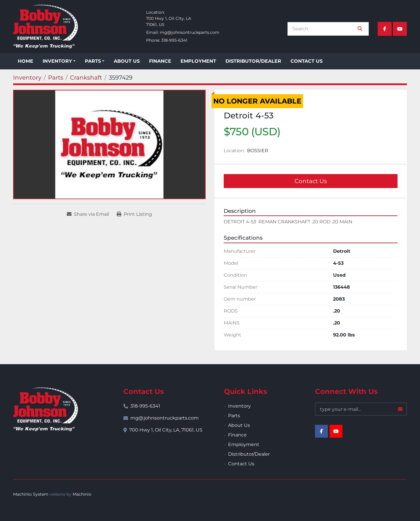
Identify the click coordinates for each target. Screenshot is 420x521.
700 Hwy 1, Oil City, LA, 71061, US (166, 430)
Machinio (82, 494)
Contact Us (307, 61)
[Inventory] (27, 78)
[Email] (361, 409)
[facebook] (385, 29)
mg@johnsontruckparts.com (190, 32)
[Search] (324, 29)
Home (26, 61)
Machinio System (31, 494)
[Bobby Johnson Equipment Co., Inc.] (45, 409)
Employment (198, 61)
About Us (127, 61)
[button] (59, 61)
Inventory (57, 61)
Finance (160, 61)
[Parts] (56, 78)
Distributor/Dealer (253, 61)
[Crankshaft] (86, 78)
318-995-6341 (174, 40)
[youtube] (400, 29)
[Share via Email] (88, 214)
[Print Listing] (134, 214)
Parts (93, 61)
